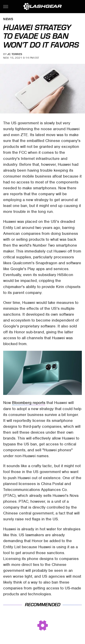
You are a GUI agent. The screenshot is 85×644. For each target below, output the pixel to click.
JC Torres (15, 54)
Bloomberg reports (29, 403)
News (8, 19)
